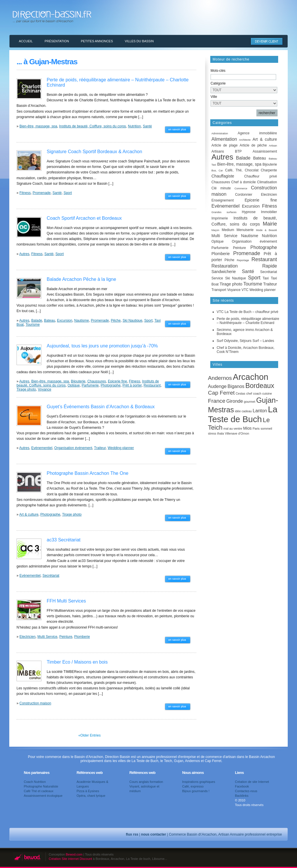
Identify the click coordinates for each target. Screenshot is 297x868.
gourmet (250, 402)
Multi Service (47, 637)
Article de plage (224, 145)
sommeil (267, 428)
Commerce (241, 188)
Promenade (41, 193)
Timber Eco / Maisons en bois (77, 662)
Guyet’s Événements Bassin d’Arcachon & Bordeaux (101, 407)
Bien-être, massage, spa (38, 126)
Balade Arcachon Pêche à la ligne (81, 279)
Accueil (26, 41)
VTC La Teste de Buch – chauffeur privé (247, 312)
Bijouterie (78, 381)
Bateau (50, 321)
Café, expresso (193, 786)
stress (212, 433)
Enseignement (223, 200)
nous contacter (153, 834)
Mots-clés (218, 71)
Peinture (66, 637)
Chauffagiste (223, 176)
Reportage (243, 260)
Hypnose (249, 212)
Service (217, 278)
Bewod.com (74, 854)
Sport (68, 193)
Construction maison (35, 703)
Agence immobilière (257, 133)
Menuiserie (245, 230)
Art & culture (29, 514)
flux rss (132, 834)
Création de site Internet (252, 782)
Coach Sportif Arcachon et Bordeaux (84, 218)
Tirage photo (26, 389)
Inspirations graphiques (199, 782)
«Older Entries (89, 735)
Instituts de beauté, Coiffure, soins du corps (93, 126)
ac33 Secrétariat (64, 540)
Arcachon (251, 377)
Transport (219, 290)
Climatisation (267, 182)
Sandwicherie (224, 272)
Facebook (242, 786)
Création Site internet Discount (70, 859)
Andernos (220, 378)
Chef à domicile (243, 182)
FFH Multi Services (66, 601)
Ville (214, 97)
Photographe (111, 385)
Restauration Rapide (244, 266)
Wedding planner (121, 448)
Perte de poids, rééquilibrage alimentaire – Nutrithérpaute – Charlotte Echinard (248, 321)
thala (221, 433)
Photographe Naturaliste (41, 786)
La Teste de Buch (243, 414)
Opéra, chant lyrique (91, 796)
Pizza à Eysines (88, 791)
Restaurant (152, 385)
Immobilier (269, 212)
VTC (245, 290)
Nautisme (82, 321)
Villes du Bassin (139, 41)
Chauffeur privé (261, 176)
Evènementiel (42, 448)
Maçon (215, 230)
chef (249, 393)
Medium (228, 230)
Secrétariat (51, 576)
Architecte (245, 140)
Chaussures (97, 381)
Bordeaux (260, 386)
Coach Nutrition (35, 782)
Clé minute (221, 188)
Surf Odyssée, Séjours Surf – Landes (245, 341)
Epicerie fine (117, 381)
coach (257, 393)
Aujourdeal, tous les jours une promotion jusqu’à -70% (102, 346)
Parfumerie (90, 385)
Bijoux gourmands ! (196, 791)
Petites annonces (97, 41)
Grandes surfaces (224, 212)
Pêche (116, 321)
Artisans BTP (227, 151)
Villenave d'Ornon (237, 433)
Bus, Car (217, 171)
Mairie (270, 224)
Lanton (260, 411)
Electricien (27, 637)
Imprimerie (220, 218)
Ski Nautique (133, 321)
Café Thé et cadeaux (39, 791)
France (217, 401)
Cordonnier (243, 195)
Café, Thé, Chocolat (242, 170)
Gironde (234, 401)
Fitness (25, 193)
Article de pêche (253, 145)
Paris (256, 428)
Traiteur (100, 448)
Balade (37, 321)
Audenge (217, 386)
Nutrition (134, 126)
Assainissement (265, 151)
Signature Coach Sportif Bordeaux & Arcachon (94, 152)
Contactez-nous (246, 791)
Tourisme (33, 325)
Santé (147, 126)
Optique (74, 385)
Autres (24, 254)
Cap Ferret (221, 393)
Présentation (57, 41)
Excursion (65, 321)
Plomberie (82, 637)
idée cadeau (243, 411)
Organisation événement (73, 448)
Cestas (240, 393)
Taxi (266, 278)
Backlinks (242, 796)
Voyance (45, 389)
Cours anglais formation (146, 782)
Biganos (236, 386)
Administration (220, 133)
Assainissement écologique (43, 796)
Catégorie (218, 83)
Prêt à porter (132, 385)
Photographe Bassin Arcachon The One (88, 473)
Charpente (269, 170)
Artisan (273, 146)
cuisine (267, 393)
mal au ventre (233, 428)
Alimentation (224, 139)
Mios (247, 428)
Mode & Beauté (267, 230)
